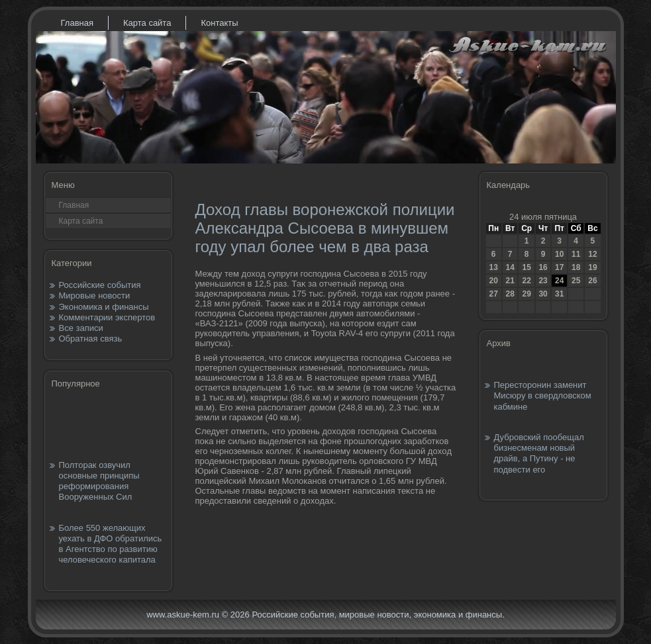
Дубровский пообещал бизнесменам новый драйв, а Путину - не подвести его (539, 453)
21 (510, 281)
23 (543, 281)
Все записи (81, 328)
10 (559, 254)
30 (543, 294)
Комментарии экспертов (107, 317)
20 (494, 281)
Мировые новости (95, 296)
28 (510, 294)
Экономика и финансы (104, 307)
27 (494, 294)
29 (526, 294)
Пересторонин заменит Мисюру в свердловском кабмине (543, 396)
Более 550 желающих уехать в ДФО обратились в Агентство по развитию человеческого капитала (111, 544)
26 (592, 281)
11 (576, 254)
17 (559, 267)
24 (559, 281)
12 (592, 254)
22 (526, 281)
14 (510, 267)
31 (559, 294)
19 (592, 267)
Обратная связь (91, 339)
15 (526, 267)
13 (494, 267)
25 (576, 281)
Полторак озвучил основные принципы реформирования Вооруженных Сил (99, 481)
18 (576, 267)
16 (543, 267)
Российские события (100, 285)
